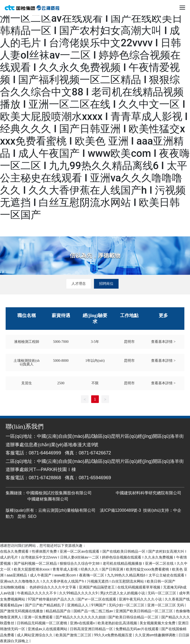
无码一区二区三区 (162, 593)
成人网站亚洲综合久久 (35, 635)
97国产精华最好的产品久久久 (52, 599)
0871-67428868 (45, 478)
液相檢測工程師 (27, 342)
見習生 (27, 383)
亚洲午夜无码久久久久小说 (141, 599)
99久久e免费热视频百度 (114, 635)
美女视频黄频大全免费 (158, 623)
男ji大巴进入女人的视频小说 (123, 593)
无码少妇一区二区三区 (127, 605)
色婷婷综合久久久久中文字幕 (53, 587)
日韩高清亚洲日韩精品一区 (92, 629)
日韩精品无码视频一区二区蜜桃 (42, 623)
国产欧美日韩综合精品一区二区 (134, 617)
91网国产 (99, 605)
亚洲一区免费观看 (39, 617)
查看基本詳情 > (163, 342)
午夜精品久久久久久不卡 (37, 593)
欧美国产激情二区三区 (74, 635)
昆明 (22, 516)
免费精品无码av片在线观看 (138, 629)
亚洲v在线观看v (83, 623)
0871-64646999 (45, 453)
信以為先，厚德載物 (95, 255)
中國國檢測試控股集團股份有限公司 (59, 493)
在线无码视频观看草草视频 (139, 587)
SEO (32, 516)
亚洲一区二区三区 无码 (166, 605)
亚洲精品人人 (78, 605)
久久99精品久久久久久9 (79, 593)
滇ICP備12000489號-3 (120, 510)
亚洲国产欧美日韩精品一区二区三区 (145, 611)
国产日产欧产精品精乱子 (45, 605)
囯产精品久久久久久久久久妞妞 (81, 617)
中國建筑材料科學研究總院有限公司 (149, 493)
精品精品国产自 (59, 611)
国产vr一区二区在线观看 (97, 599)
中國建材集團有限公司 (47, 499)
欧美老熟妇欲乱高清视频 (118, 623)
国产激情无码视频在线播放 (22, 611)
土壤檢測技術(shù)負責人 (27, 362)
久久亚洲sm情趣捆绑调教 (156, 635)
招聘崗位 (106, 283)
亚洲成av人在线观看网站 (48, 629)
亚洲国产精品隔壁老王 (97, 587)
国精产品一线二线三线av (94, 611)
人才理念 (79, 283)
